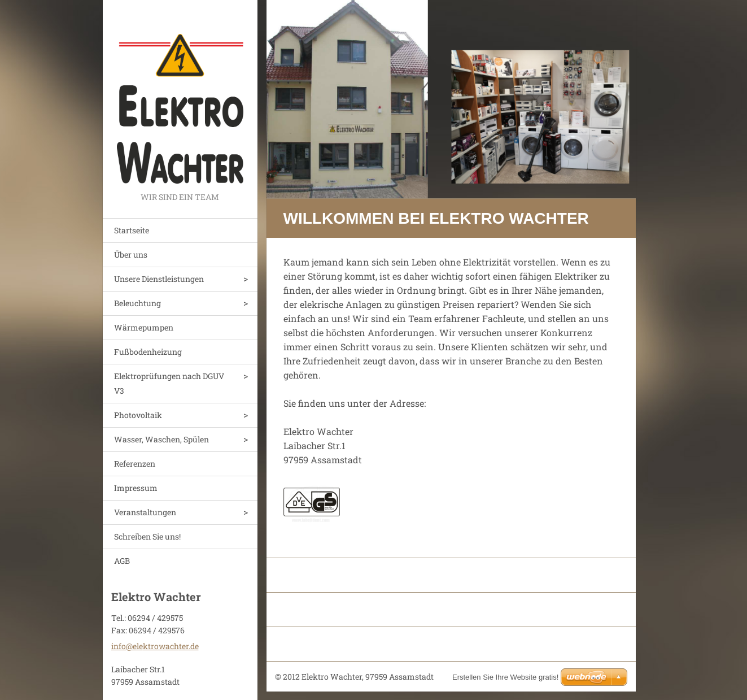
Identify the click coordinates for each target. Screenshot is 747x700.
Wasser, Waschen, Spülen (161, 439)
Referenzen (135, 464)
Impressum (136, 488)
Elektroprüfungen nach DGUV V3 (169, 383)
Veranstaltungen (145, 512)
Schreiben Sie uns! (147, 536)
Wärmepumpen (144, 327)
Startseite (132, 230)
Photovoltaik (138, 415)
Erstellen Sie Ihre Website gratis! (505, 677)
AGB (122, 561)
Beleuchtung (137, 303)
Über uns (131, 255)
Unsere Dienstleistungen (159, 279)
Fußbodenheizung (148, 352)
